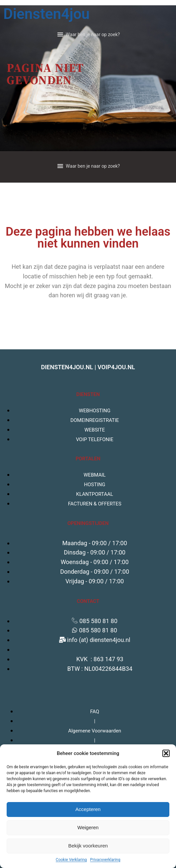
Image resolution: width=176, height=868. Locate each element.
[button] (166, 753)
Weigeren (88, 827)
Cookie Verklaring (71, 860)
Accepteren (88, 809)
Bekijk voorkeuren (88, 846)
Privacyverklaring (105, 860)
